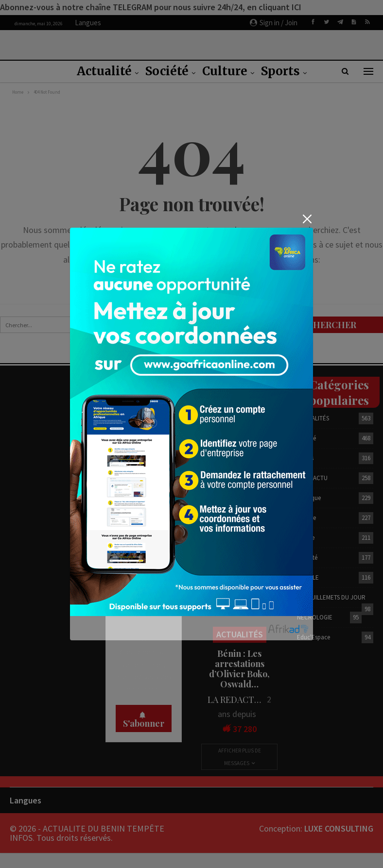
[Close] (307, 219)
